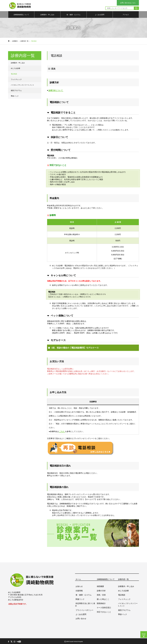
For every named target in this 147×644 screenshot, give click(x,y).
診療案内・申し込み (47, 15)
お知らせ (79, 585)
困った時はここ (103, 598)
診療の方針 (101, 590)
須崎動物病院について (21, 15)
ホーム (78, 578)
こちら (62, 430)
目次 (53, 69)
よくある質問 (100, 15)
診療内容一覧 (123, 578)
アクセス (126, 15)
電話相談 (14, 74)
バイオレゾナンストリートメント (22, 85)
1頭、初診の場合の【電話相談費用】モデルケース (75, 347)
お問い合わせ (81, 618)
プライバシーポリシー (84, 609)
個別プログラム (16, 90)
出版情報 (79, 590)
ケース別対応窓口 (104, 607)
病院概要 (100, 585)
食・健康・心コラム (73, 15)
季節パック (15, 96)
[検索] (136, 8)
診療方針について (56, 90)
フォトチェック (16, 79)
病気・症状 (101, 594)
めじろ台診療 (15, 68)
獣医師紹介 (101, 602)
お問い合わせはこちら (128, 3)
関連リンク (80, 598)
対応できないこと (104, 611)
